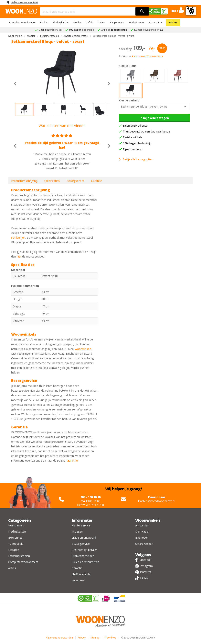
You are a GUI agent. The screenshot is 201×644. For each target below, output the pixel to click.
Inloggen (77, 531)
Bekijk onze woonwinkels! (27, 2)
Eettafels (14, 550)
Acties (173, 22)
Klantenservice (81, 525)
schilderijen (18, 238)
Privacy (82, 638)
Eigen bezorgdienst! (135, 126)
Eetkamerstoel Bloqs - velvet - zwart (144, 106)
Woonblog (110, 638)
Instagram (146, 566)
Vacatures (78, 580)
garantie (132, 149)
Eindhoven (142, 538)
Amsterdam (143, 525)
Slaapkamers (117, 23)
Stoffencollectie (81, 574)
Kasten (101, 23)
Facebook (145, 560)
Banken (44, 23)
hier (19, 256)
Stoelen (77, 23)
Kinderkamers (137, 23)
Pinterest (146, 572)
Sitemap (95, 638)
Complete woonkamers (22, 23)
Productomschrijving (24, 181)
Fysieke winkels (133, 137)
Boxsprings (15, 538)
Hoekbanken (16, 525)
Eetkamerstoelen (19, 556)
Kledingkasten (61, 23)
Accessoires (156, 23)
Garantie (96, 181)
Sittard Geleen (144, 544)
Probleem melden (83, 556)
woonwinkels (83, 349)
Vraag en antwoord (84, 538)
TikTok (144, 578)
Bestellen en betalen (85, 550)
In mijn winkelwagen (154, 118)
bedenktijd (137, 143)
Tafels (90, 23)
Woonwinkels (148, 520)
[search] (142, 11)
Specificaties (52, 181)
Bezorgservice (75, 181)
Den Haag (142, 531)
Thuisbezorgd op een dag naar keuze (146, 131)
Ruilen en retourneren (85, 562)
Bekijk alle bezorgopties (136, 159)
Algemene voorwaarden (59, 638)
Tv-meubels (16, 544)
